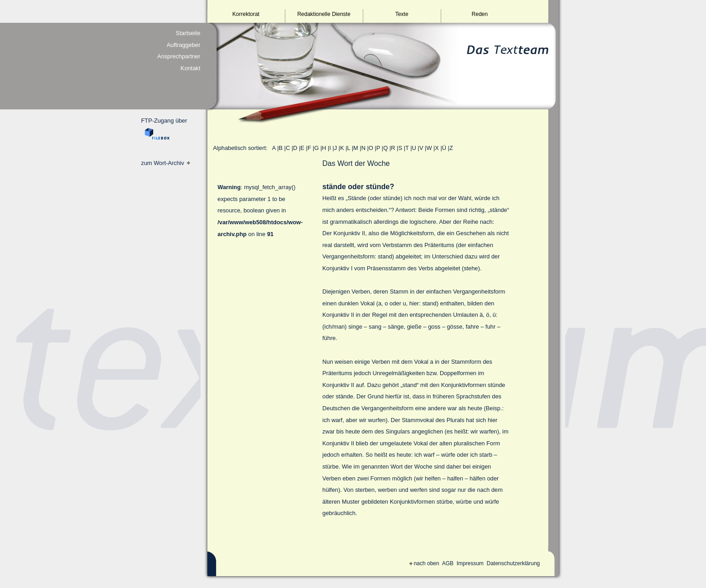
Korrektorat (246, 14)
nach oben (424, 563)
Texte (402, 14)
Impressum (470, 563)
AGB (448, 563)
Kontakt (190, 68)
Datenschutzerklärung (513, 563)
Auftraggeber (184, 45)
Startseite (188, 33)
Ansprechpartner (179, 56)
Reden (480, 14)
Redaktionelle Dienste (324, 14)
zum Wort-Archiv (166, 163)
